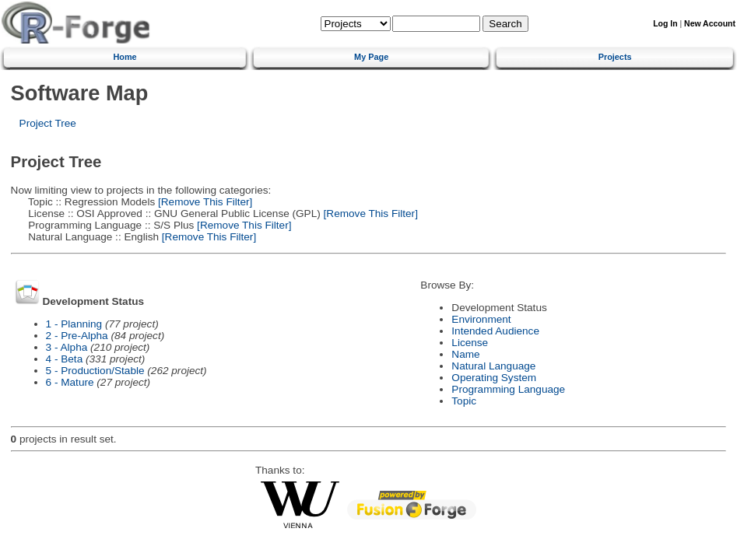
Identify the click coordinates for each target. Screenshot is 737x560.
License (470, 343)
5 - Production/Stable (95, 371)
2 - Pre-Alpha (77, 336)
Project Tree (48, 123)
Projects (615, 57)
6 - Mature (70, 382)
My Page (371, 57)
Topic (464, 401)
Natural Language (493, 366)
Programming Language (508, 389)
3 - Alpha (67, 347)
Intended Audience (495, 331)
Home (125, 57)
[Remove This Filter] (204, 202)
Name (465, 354)
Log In (665, 24)
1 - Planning (74, 324)
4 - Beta (65, 359)
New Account (710, 24)
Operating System (494, 378)
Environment (481, 319)
